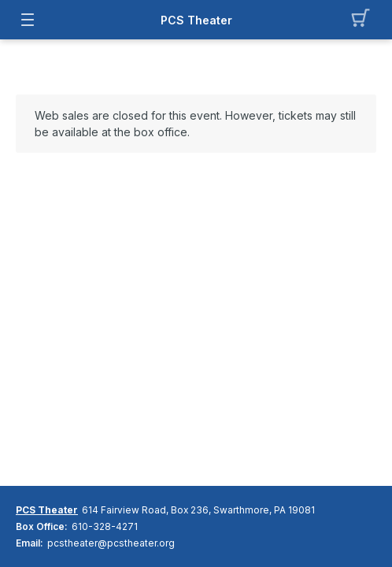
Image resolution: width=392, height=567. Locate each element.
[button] (365, 20)
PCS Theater (196, 20)
